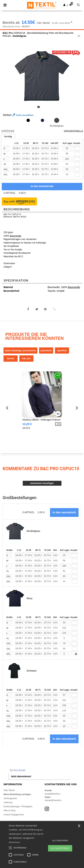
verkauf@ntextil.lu (53, 800)
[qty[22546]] (77, 154)
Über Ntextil (9, 790)
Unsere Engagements (14, 815)
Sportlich (62, 350)
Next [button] (79, 78)
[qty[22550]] (77, 175)
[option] (42, 76)
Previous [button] (7, 78)
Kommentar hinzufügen (42, 483)
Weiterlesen (14, 842)
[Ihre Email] (39, 770)
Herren (11, 358)
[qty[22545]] (77, 149)
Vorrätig (8, 137)
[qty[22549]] (77, 170)
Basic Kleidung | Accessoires (20, 350)
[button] (64, 5)
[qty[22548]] (77, 164)
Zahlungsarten (10, 798)
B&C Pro (8, 33)
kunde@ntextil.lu (53, 794)
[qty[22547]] (77, 159)
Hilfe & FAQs (10, 811)
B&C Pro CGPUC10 (12, 214)
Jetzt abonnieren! (21, 776)
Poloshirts (46, 350)
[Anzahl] (74, 556)
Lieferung (8, 802)
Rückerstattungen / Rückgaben (18, 807)
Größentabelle (74, 131)
